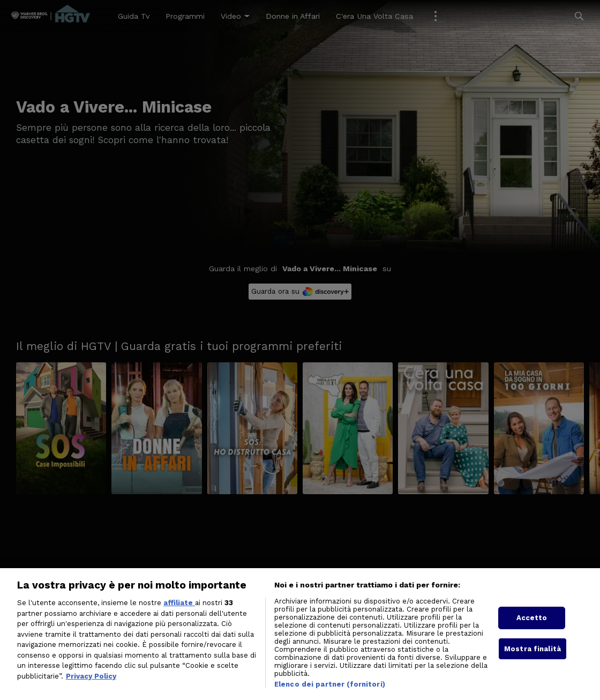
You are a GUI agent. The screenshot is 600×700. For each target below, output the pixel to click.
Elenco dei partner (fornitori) (330, 695)
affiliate (179, 613)
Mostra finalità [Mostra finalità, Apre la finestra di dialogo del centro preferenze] (532, 660)
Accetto (532, 629)
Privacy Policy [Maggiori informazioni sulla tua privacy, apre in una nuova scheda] (91, 687)
